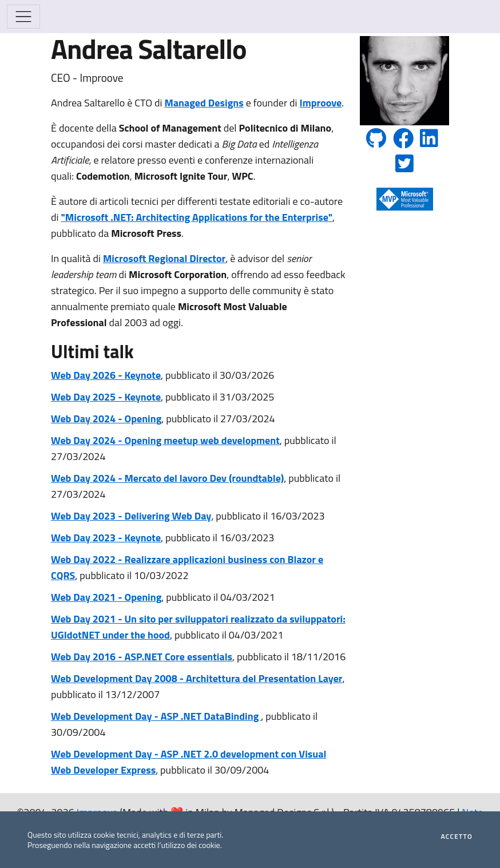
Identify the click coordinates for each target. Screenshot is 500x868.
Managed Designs (204, 103)
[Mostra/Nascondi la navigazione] (23, 17)
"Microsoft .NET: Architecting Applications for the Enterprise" (197, 217)
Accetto (457, 837)
